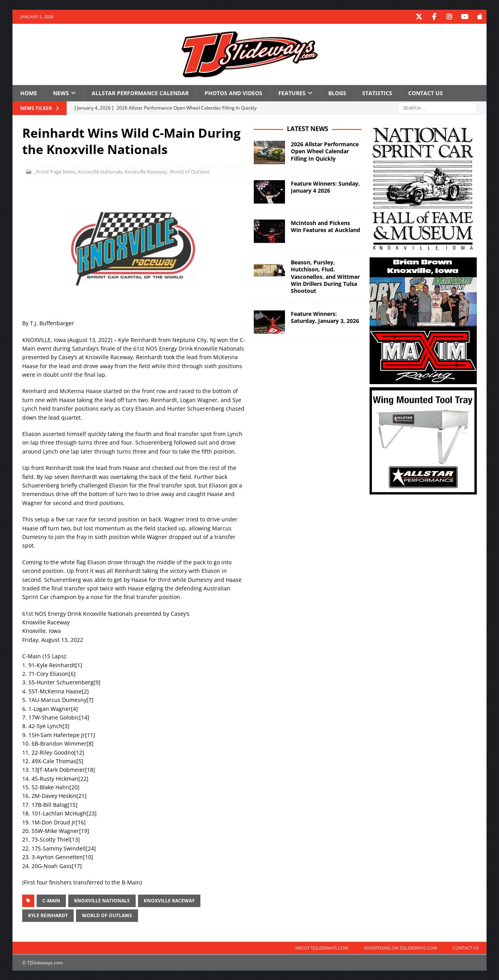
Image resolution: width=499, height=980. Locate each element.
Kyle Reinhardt (48, 915)
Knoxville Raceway (146, 171)
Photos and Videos (234, 93)
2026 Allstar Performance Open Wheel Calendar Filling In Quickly (325, 151)
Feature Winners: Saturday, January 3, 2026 (325, 317)
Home (29, 93)
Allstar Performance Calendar (140, 93)
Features (292, 93)
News (61, 93)
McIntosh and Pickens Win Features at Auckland (326, 226)
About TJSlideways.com (322, 947)
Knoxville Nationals (100, 171)
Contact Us (426, 93)
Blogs (337, 93)
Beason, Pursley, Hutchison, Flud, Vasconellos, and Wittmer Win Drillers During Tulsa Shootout (325, 276)
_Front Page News (55, 171)
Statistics (377, 93)
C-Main (51, 900)
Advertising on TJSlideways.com (400, 947)
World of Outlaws (190, 171)
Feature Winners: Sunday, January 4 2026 (325, 187)
